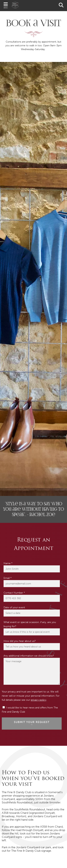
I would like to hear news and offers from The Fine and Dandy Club (30, 710)
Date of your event (14, 607)
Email (8, 578)
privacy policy (39, 700)
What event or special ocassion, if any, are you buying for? (30, 624)
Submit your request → (32, 723)
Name (8, 563)
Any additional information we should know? (29, 656)
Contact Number (14, 593)
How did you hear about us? (20, 641)
